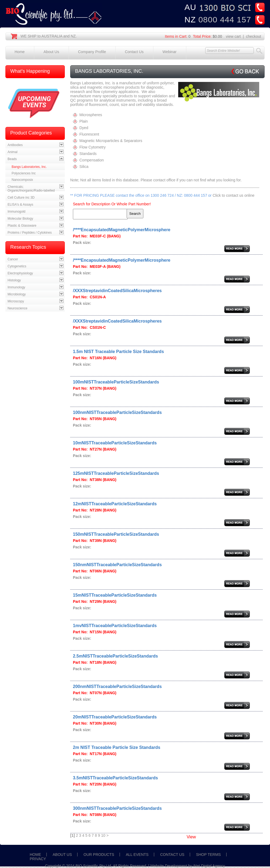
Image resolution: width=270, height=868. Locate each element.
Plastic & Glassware (22, 226)
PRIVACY (38, 859)
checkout (254, 36)
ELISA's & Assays (20, 205)
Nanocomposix (22, 180)
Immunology (16, 287)
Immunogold (16, 212)
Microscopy (16, 301)
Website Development (169, 866)
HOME (35, 855)
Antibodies (15, 145)
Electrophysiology (20, 273)
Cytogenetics (17, 266)
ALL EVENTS (137, 855)
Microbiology (17, 294)
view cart (233, 36)
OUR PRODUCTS (99, 855)
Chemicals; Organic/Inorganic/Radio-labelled (31, 189)
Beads (12, 159)
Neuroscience (17, 308)
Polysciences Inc (24, 173)
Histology (14, 280)
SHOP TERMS (208, 855)
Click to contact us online (233, 195)
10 (103, 835)
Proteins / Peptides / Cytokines (30, 233)
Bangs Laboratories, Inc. (29, 167)
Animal (13, 152)
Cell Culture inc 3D (21, 198)
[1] (72, 835)
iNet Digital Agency (209, 866)
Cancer (13, 259)
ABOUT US (62, 855)
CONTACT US (172, 855)
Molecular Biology (20, 219)
